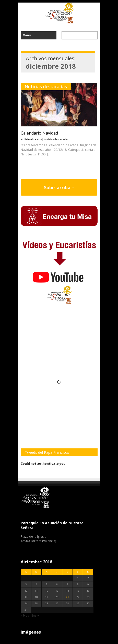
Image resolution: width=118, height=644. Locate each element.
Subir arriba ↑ (59, 187)
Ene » (35, 615)
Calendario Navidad (39, 133)
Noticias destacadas (46, 86)
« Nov (25, 615)
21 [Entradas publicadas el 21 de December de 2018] (67, 597)
